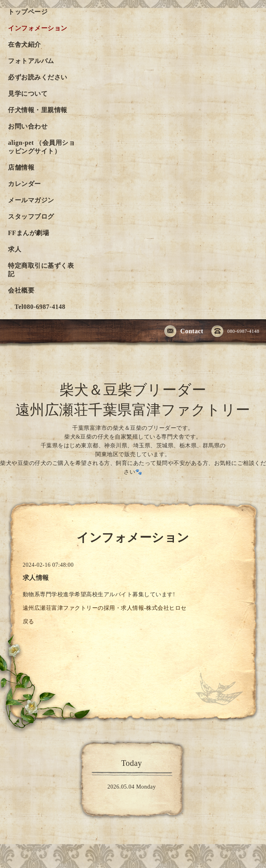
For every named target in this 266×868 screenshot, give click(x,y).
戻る (29, 622)
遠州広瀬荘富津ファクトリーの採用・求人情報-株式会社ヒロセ (105, 608)
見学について (28, 94)
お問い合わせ (28, 126)
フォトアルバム (31, 61)
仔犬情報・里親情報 (38, 110)
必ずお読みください (38, 77)
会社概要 (21, 290)
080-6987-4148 (235, 332)
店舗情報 (21, 167)
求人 (15, 249)
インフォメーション (38, 28)
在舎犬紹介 (25, 44)
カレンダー (25, 184)
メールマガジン (31, 200)
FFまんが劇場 (29, 233)
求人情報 (36, 578)
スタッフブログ (31, 217)
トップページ (28, 12)
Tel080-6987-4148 (37, 307)
